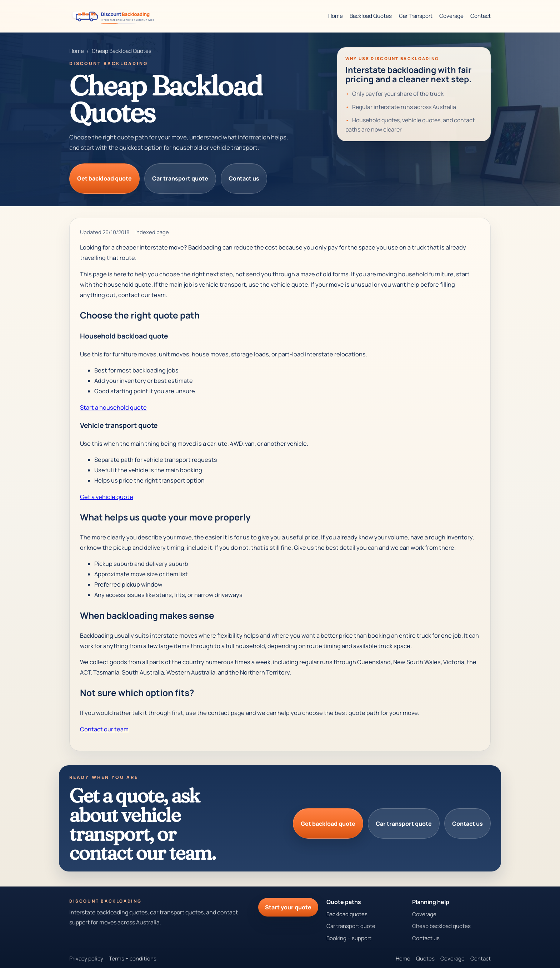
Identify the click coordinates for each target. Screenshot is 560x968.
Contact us (244, 178)
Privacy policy (86, 959)
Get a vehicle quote (107, 497)
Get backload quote (104, 178)
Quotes (425, 959)
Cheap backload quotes (441, 926)
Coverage (451, 16)
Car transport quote (180, 178)
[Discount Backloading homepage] (115, 16)
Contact (481, 16)
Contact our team (104, 729)
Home (336, 16)
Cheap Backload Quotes (122, 51)
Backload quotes (347, 914)
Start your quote (288, 907)
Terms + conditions (133, 959)
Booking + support (349, 938)
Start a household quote (113, 408)
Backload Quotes (371, 16)
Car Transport (416, 16)
